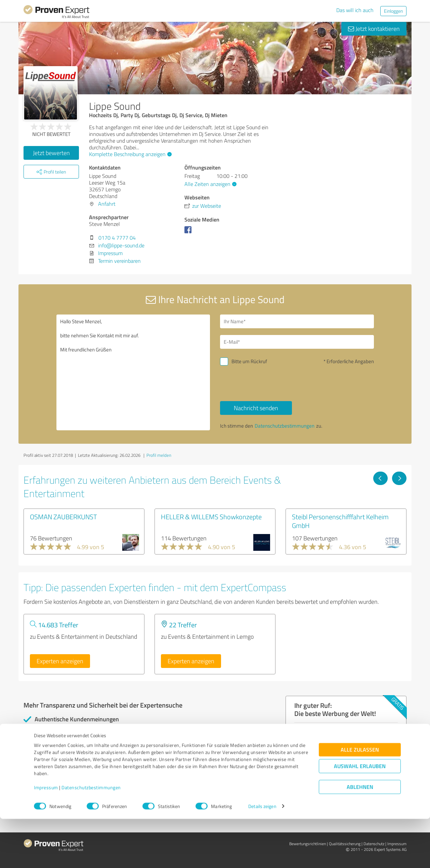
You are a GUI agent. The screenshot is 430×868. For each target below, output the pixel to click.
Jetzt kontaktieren (374, 29)
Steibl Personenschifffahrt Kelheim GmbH (340, 521)
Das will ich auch (355, 10)
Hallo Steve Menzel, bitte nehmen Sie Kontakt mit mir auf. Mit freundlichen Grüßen (133, 372)
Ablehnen (360, 836)
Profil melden (159, 455)
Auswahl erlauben (360, 815)
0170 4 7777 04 (117, 238)
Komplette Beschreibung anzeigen (130, 154)
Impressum (46, 837)
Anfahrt (107, 204)
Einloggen (393, 11)
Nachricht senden (256, 408)
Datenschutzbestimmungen (91, 837)
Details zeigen (262, 855)
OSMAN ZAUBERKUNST (63, 517)
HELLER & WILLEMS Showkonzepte (211, 517)
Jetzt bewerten (51, 153)
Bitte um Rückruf (249, 361)
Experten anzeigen (60, 661)
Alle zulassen (360, 799)
